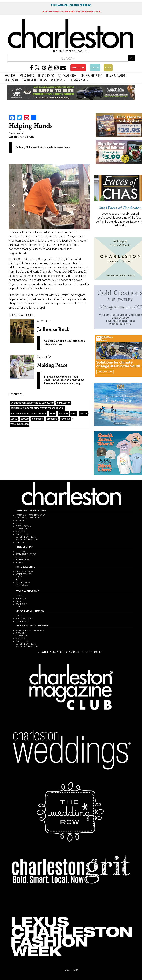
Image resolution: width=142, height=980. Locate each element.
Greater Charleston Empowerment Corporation (37, 408)
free (53, 413)
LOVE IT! (19, 607)
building (63, 413)
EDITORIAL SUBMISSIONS (27, 540)
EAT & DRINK (27, 75)
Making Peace (52, 365)
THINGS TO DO (46, 75)
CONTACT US (22, 529)
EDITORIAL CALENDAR (26, 537)
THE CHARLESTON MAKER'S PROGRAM (71, 5)
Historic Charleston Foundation (29, 413)
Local (14, 419)
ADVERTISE (21, 532)
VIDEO (18, 616)
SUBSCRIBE (78, 68)
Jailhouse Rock (53, 329)
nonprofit (38, 419)
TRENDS (19, 596)
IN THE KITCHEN (23, 560)
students (52, 419)
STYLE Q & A (21, 599)
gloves (25, 419)
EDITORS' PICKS (23, 582)
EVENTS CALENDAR (24, 571)
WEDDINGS (58, 79)
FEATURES (10, 75)
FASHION (20, 601)
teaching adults (20, 424)
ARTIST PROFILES (23, 574)
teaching (65, 419)
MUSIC (19, 577)
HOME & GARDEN (116, 75)
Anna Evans (27, 137)
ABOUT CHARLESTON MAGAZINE (30, 515)
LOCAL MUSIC (22, 621)
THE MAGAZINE (79, 79)
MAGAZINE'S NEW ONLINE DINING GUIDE (71, 12)
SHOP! (95, 68)
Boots (83, 413)
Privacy (67, 970)
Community (44, 321)
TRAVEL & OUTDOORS (35, 79)
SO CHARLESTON (67, 75)
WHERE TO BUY (23, 534)
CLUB (108, 68)
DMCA (75, 970)
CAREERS (20, 542)
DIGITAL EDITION (23, 526)
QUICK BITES (21, 557)
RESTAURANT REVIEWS (26, 554)
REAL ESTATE (11, 79)
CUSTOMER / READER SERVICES (30, 518)
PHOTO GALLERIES (24, 619)
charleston (64, 403)
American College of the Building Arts (32, 403)
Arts (74, 413)
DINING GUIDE (22, 551)
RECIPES (19, 562)
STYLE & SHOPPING (91, 75)
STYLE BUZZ (21, 604)
